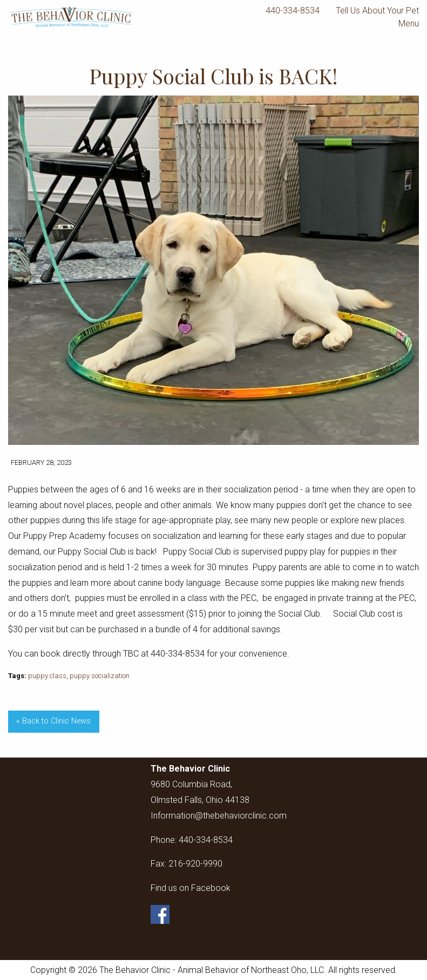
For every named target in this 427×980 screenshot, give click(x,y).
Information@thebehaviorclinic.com (219, 816)
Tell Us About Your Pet (377, 11)
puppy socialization (100, 676)
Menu (403, 24)
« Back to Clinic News (53, 721)
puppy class (47, 676)
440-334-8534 (293, 11)
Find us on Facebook (191, 888)
